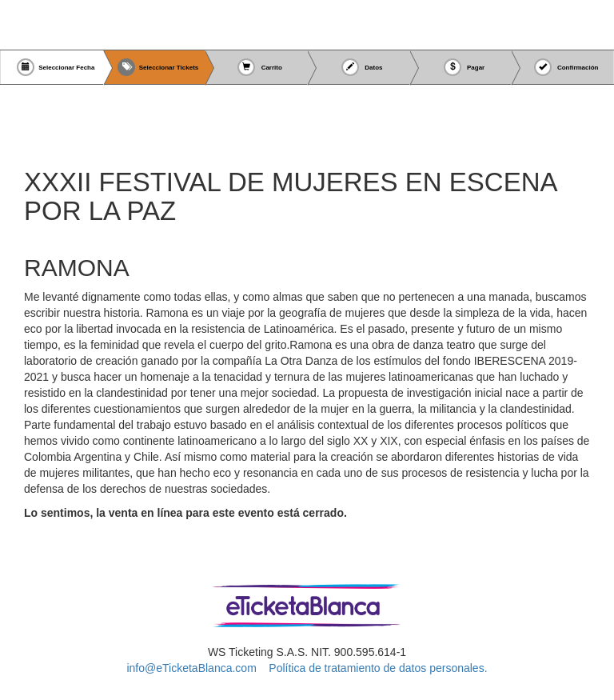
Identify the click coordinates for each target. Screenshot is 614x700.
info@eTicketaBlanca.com (191, 668)
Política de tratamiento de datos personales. (378, 668)
